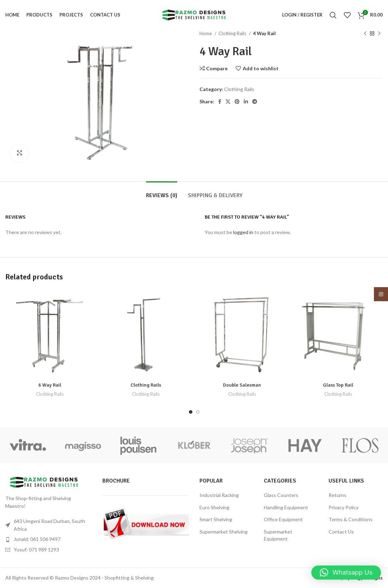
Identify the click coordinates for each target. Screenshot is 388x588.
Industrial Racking (219, 495)
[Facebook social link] (220, 102)
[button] (346, 573)
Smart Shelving (216, 519)
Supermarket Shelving (224, 532)
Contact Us (341, 532)
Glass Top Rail (338, 385)
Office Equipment (283, 519)
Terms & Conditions (351, 519)
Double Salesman (242, 385)
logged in (243, 232)
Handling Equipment (286, 507)
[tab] (162, 192)
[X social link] (228, 102)
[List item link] (49, 539)
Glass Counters (281, 495)
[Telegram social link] (255, 102)
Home (206, 33)
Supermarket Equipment (278, 535)
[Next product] (379, 34)
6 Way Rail (50, 385)
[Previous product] (365, 34)
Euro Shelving (214, 507)
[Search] (333, 15)
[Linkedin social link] (246, 102)
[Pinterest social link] (237, 102)
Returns (338, 495)
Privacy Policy (344, 507)
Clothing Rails (233, 33)
